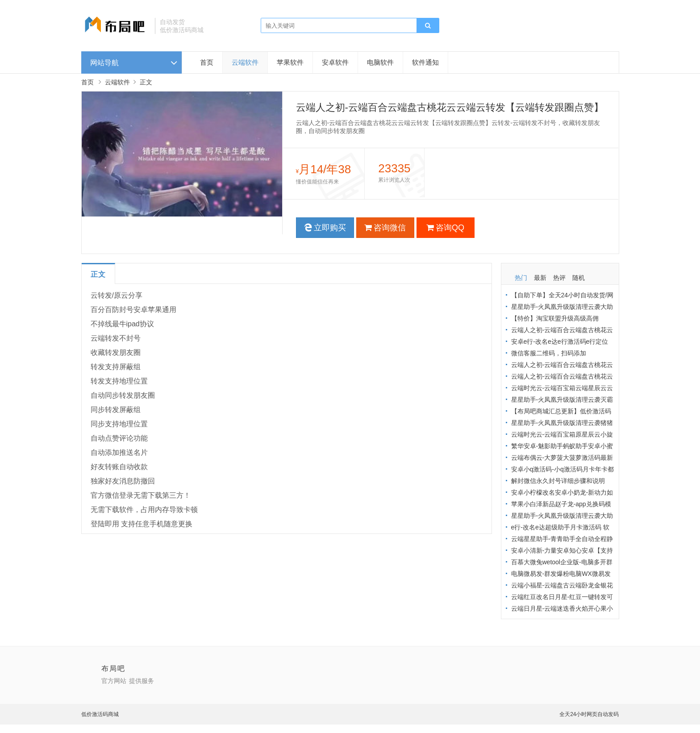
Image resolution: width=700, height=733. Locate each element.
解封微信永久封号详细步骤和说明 (558, 481)
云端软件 (245, 62)
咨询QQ (445, 228)
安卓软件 (335, 62)
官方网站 (114, 681)
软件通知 (425, 62)
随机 (579, 278)
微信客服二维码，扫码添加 (549, 353)
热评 (559, 278)
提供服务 (142, 681)
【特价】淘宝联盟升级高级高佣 (555, 318)
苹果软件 (290, 62)
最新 (540, 278)
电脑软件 (380, 62)
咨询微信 (385, 228)
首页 (207, 62)
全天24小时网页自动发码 (589, 714)
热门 (521, 278)
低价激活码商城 (100, 714)
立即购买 (325, 228)
